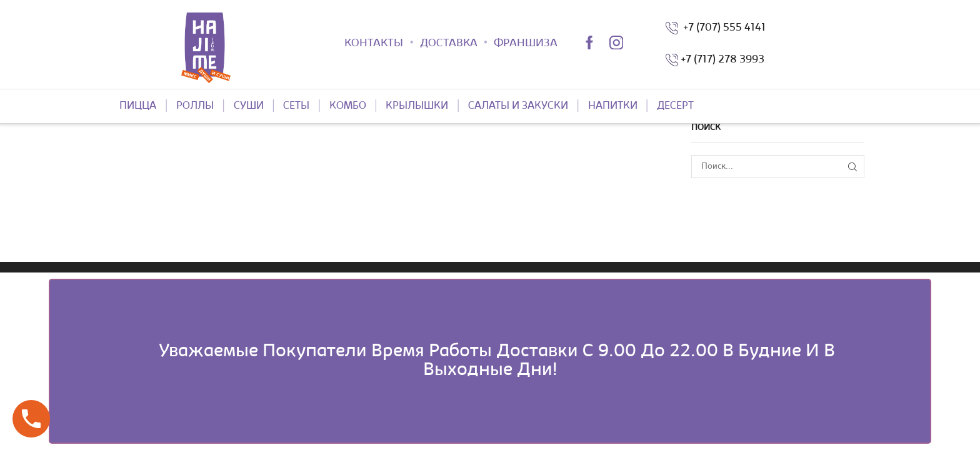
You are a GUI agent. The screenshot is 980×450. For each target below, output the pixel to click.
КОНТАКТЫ (374, 44)
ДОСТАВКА (449, 44)
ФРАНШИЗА (526, 44)
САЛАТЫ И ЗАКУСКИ (518, 106)
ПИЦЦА (138, 106)
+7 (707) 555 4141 (722, 28)
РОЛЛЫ (195, 106)
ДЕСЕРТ (675, 106)
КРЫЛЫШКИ (417, 106)
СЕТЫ (296, 106)
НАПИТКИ (613, 106)
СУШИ (249, 106)
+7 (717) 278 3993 (722, 60)
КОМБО (348, 106)
